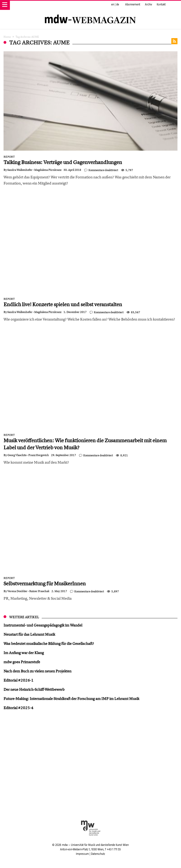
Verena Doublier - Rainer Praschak (28, 591)
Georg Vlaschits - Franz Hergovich (28, 455)
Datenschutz (98, 854)
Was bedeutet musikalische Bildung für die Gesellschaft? (49, 643)
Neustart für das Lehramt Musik (29, 634)
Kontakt (161, 4)
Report (9, 157)
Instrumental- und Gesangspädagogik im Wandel (43, 625)
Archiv (148, 4)
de (118, 4)
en (113, 4)
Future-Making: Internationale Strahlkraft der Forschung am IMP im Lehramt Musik (71, 699)
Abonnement (133, 4)
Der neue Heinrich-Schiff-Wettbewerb (34, 689)
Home (7, 37)
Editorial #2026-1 (19, 680)
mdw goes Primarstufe (22, 662)
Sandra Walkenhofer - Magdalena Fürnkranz (34, 170)
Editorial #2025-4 (19, 708)
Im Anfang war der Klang (24, 653)
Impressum (82, 854)
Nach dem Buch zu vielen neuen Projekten (37, 671)
